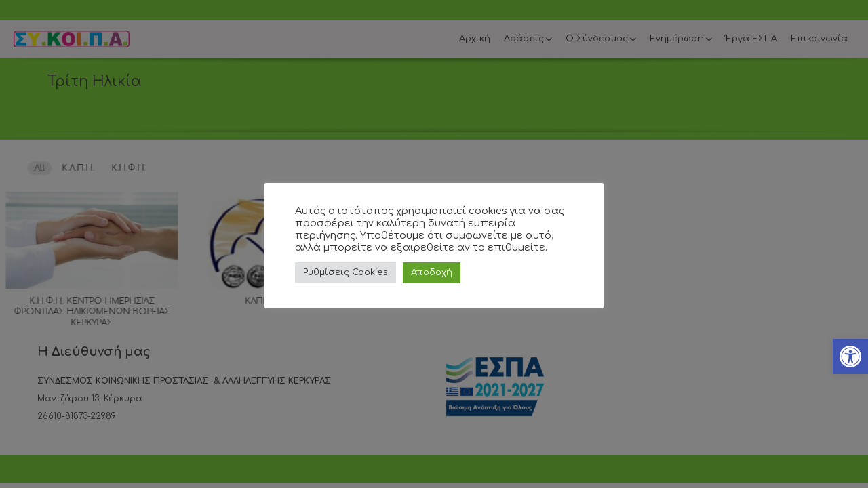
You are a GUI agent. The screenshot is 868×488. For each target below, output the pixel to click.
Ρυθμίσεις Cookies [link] (346, 272)
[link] (850, 357)
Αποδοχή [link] (432, 272)
